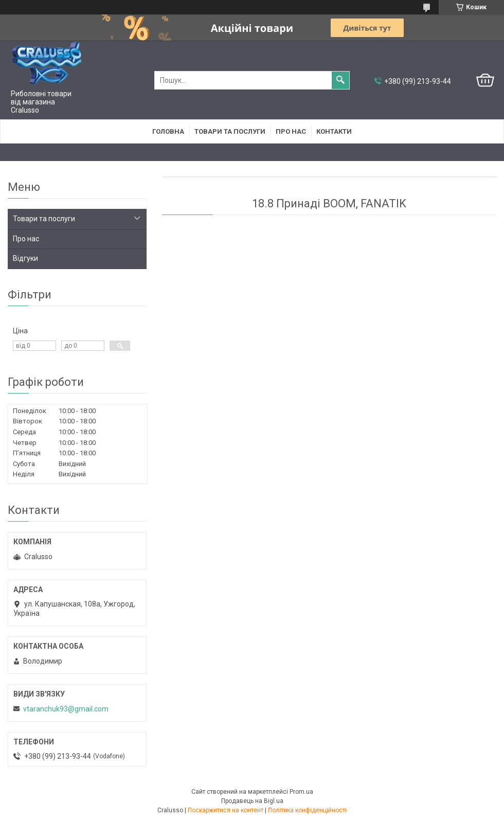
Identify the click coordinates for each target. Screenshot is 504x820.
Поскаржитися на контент (226, 810)
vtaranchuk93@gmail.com (66, 709)
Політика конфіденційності (307, 810)
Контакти (334, 131)
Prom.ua (301, 792)
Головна (168, 131)
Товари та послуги (230, 131)
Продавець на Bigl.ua (252, 801)
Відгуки (25, 258)
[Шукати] (340, 80)
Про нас (291, 131)
